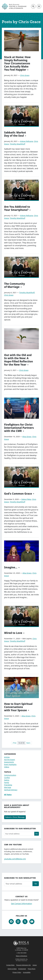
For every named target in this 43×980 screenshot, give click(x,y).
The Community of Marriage (15, 285)
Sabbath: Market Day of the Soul (15, 134)
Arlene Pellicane (26, 141)
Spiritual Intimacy (11, 790)
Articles (7, 757)
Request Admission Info (24, 965)
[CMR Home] (14, 6)
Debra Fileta (26, 499)
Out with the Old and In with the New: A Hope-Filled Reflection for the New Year (19, 360)
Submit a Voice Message (15, 817)
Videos (7, 767)
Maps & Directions (21, 956)
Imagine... (11, 567)
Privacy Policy (17, 972)
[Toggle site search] (33, 6)
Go (37, 834)
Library (35, 965)
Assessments (9, 762)
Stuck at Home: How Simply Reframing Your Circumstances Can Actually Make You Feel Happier (17, 63)
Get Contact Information (21, 904)
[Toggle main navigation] (39, 6)
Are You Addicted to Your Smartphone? (17, 208)
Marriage (8, 787)
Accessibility (27, 972)
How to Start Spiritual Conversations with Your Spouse (18, 707)
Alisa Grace (27, 437)
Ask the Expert (10, 760)
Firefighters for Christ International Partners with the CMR (19, 428)
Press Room (32, 969)
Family (7, 782)
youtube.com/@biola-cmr (15, 859)
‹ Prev (14, 743)
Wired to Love (13, 633)
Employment (22, 969)
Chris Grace (25, 75)
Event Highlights (10, 764)
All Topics (8, 795)
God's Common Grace (18, 494)
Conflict (7, 778)
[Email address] (19, 834)
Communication (10, 775)
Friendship (8, 785)
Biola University (22, 943)
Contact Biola (10, 965)
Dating (7, 780)
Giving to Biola (12, 969)
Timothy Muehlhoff (17, 144)
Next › (29, 743)
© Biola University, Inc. (22, 959)
